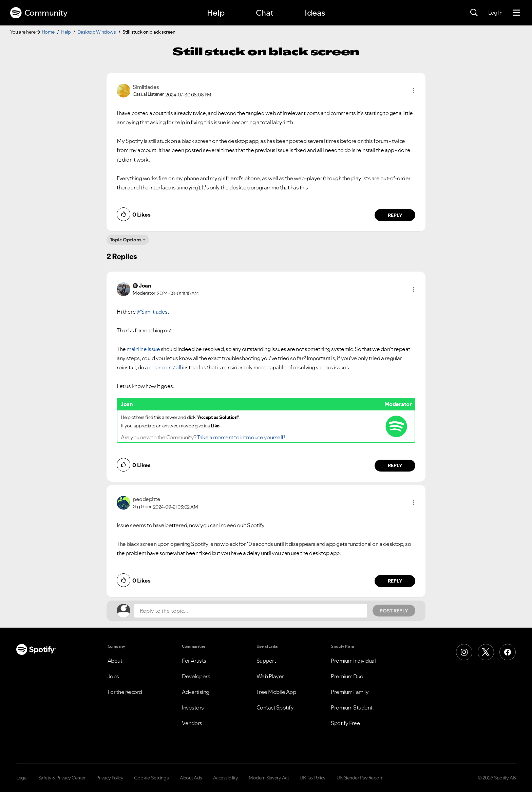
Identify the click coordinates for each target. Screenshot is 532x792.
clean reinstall (165, 367)
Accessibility (226, 778)
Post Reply (394, 611)
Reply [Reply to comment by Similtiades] (395, 215)
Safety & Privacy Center (62, 778)
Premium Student (352, 707)
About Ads (191, 778)
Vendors (192, 723)
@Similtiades (152, 312)
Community (39, 13)
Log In (495, 13)
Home (48, 32)
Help (216, 13)
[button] (414, 91)
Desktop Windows (97, 32)
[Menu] (516, 13)
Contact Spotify (275, 707)
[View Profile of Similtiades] (146, 87)
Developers (196, 676)
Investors (193, 707)
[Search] (474, 13)
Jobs (113, 676)
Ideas (315, 13)
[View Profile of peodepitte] (146, 499)
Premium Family (350, 692)
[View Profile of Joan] (145, 286)
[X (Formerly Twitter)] (486, 652)
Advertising (196, 692)
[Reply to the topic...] (251, 611)
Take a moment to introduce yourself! (241, 437)
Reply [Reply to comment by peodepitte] (395, 581)
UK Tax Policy (313, 778)
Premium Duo (347, 676)
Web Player (270, 676)
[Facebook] (508, 652)
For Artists (194, 661)
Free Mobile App (276, 692)
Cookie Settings (151, 778)
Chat (265, 13)
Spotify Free (345, 723)
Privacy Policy (110, 778)
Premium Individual (353, 661)
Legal (22, 778)
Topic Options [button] (126, 240)
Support (266, 661)
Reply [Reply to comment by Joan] (395, 465)
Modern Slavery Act (269, 778)
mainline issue (143, 349)
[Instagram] (464, 652)
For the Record (125, 692)
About (115, 661)
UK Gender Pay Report (359, 778)
